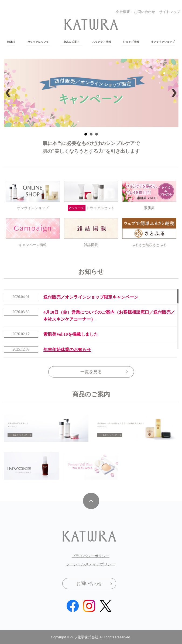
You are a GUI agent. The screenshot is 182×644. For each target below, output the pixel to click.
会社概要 (123, 12)
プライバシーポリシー (91, 556)
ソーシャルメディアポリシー (91, 564)
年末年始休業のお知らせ (67, 350)
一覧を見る (91, 372)
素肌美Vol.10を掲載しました (71, 334)
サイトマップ (170, 12)
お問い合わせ (145, 12)
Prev (10, 93)
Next (172, 93)
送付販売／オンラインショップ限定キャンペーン (91, 297)
